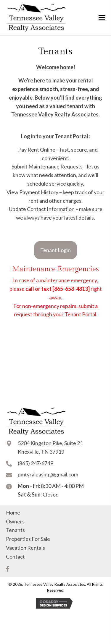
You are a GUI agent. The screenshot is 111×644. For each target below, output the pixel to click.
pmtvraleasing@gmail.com (48, 474)
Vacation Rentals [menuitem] (25, 548)
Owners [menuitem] (15, 521)
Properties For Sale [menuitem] (28, 539)
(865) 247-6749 (36, 463)
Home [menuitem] (13, 512)
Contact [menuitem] (15, 557)
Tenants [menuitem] (15, 530)
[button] (7, 569)
